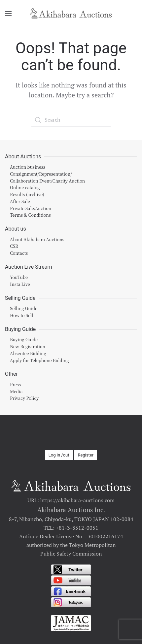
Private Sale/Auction (31, 208)
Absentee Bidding (28, 353)
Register (86, 455)
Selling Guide (24, 308)
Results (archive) (27, 194)
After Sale (20, 201)
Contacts (19, 253)
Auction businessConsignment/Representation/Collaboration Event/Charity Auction (47, 174)
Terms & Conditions (30, 215)
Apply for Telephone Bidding (39, 360)
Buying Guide (24, 339)
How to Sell (21, 315)
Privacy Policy (24, 398)
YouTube (19, 277)
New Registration (28, 346)
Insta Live (20, 284)
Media (16, 391)
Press (15, 384)
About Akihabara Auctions (37, 239)
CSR (14, 246)
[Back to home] (71, 13)
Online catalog (25, 187)
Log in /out (59, 455)
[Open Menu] (8, 13)
